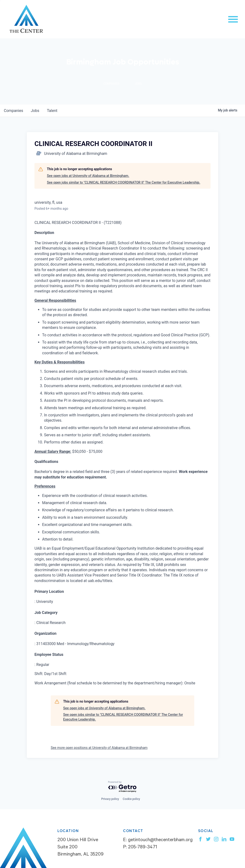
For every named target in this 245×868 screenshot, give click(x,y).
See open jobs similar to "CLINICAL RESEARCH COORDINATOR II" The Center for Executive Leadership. (124, 182)
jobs (35, 111)
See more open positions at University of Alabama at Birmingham (99, 748)
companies (14, 111)
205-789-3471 (142, 848)
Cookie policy (131, 799)
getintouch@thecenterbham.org (160, 840)
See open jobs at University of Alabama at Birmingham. (88, 176)
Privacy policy (110, 799)
